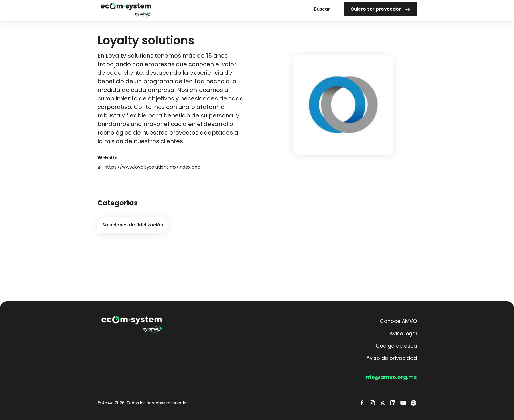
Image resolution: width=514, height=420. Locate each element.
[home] (126, 10)
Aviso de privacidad (392, 358)
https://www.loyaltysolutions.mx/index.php (152, 167)
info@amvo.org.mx (391, 377)
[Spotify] (413, 403)
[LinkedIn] (393, 403)
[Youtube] (403, 403)
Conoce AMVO (398, 321)
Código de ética (396, 346)
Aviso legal (403, 333)
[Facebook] (362, 403)
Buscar (322, 9)
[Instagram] (372, 403)
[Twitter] (383, 403)
